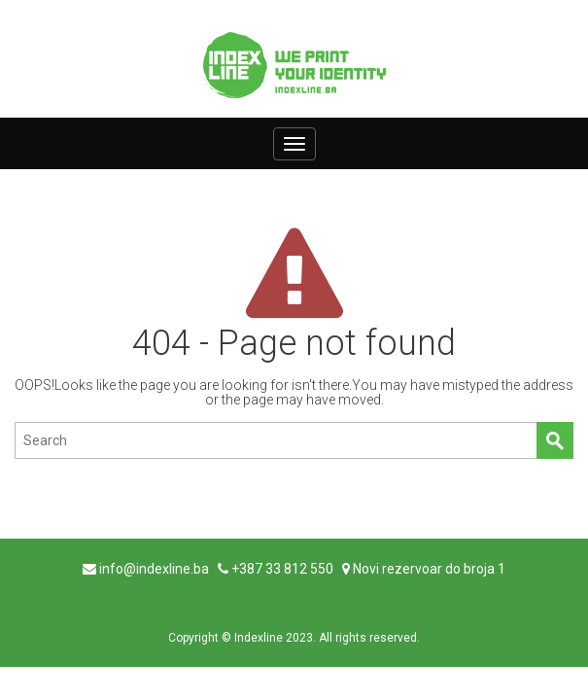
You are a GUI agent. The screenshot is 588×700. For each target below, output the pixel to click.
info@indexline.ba (154, 569)
